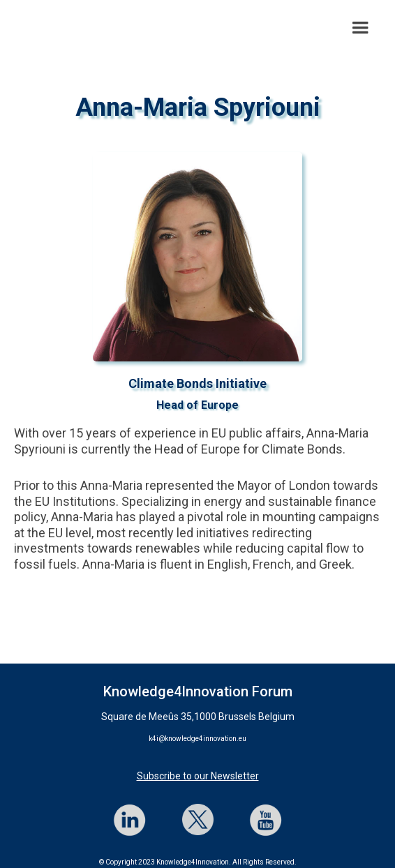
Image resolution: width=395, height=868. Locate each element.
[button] (360, 28)
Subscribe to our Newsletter (198, 776)
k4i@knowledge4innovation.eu (197, 739)
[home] (10, 28)
